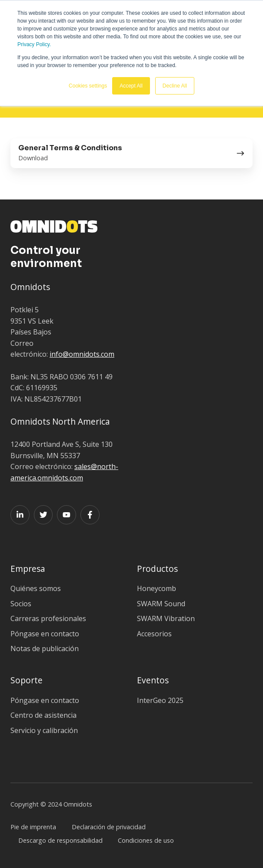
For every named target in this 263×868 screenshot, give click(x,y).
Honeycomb (156, 588)
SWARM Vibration (166, 618)
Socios (21, 604)
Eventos (153, 680)
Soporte (27, 680)
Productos (157, 569)
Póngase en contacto (45, 634)
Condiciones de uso (146, 840)
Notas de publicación (45, 648)
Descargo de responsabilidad (60, 840)
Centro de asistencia (43, 715)
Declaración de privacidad (109, 827)
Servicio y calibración (44, 730)
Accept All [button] (131, 86)
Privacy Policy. (34, 44)
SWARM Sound (161, 604)
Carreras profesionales (48, 618)
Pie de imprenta (33, 827)
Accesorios (154, 634)
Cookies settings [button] (88, 86)
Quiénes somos (36, 588)
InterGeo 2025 (160, 700)
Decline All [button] (175, 86)
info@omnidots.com (82, 354)
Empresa (28, 569)
